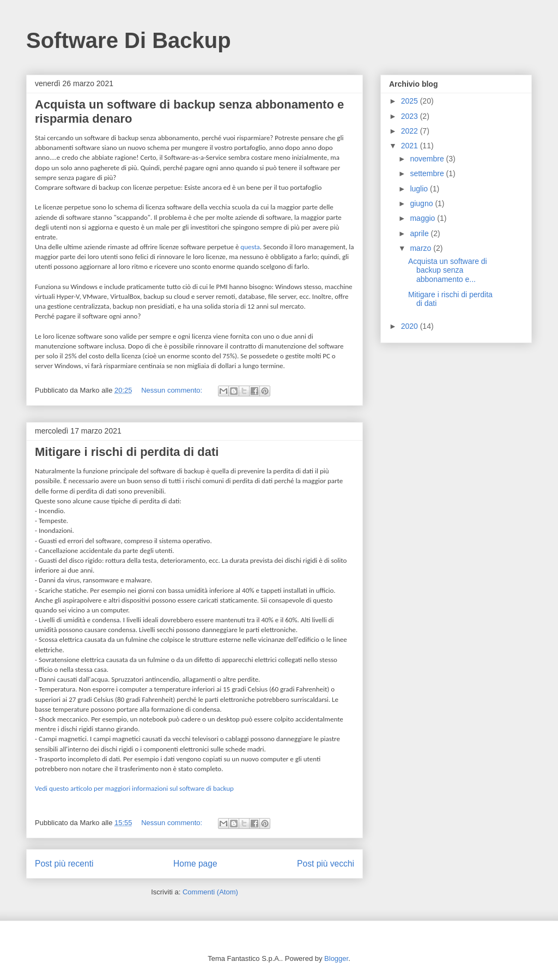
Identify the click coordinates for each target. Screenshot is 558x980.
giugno (422, 203)
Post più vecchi (326, 864)
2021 (411, 146)
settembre (428, 173)
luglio (420, 189)
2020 (411, 326)
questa (250, 247)
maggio (423, 218)
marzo (421, 248)
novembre (428, 159)
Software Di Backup (129, 40)
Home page (195, 864)
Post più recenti (64, 864)
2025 (411, 101)
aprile (420, 233)
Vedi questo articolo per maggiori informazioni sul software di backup (134, 788)
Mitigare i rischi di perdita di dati (127, 452)
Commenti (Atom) (210, 892)
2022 (411, 131)
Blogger (336, 958)
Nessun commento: (173, 390)
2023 (411, 116)
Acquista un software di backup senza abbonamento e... (448, 270)
